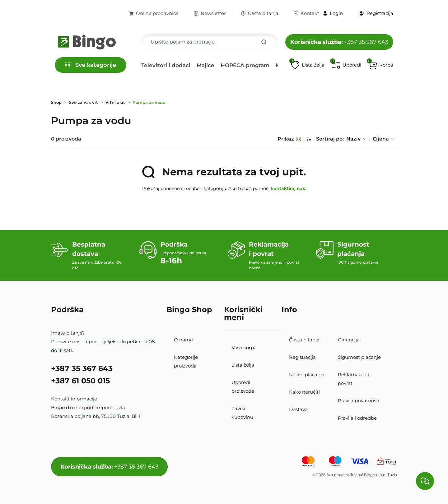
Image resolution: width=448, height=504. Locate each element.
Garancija (349, 340)
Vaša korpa (244, 347)
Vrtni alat (115, 102)
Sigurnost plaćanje (359, 357)
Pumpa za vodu (149, 102)
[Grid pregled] (299, 139)
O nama (183, 340)
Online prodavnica (154, 13)
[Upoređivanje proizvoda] (347, 65)
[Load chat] (425, 481)
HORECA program (245, 65)
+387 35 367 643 (339, 42)
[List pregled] (309, 139)
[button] (381, 65)
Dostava (298, 409)
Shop (56, 102)
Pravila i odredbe (357, 418)
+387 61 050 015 (80, 381)
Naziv (356, 139)
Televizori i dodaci (166, 65)
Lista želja (243, 365)
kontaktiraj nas (288, 188)
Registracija (302, 357)
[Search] (210, 42)
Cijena (384, 139)
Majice (205, 65)
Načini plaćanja (307, 375)
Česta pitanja (260, 13)
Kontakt (306, 13)
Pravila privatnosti (359, 401)
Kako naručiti (304, 392)
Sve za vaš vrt (84, 102)
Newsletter (210, 13)
